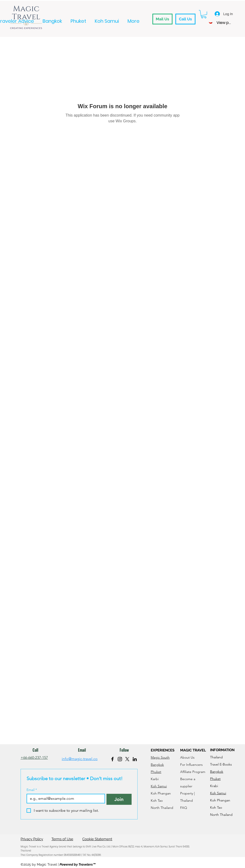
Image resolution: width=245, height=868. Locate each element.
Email (32, 790)
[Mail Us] (162, 19)
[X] (127, 759)
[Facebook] (112, 759)
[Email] (64, 799)
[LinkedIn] (135, 759)
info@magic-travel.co (80, 759)
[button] (204, 14)
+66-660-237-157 (34, 758)
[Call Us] (185, 19)
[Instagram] (120, 759)
